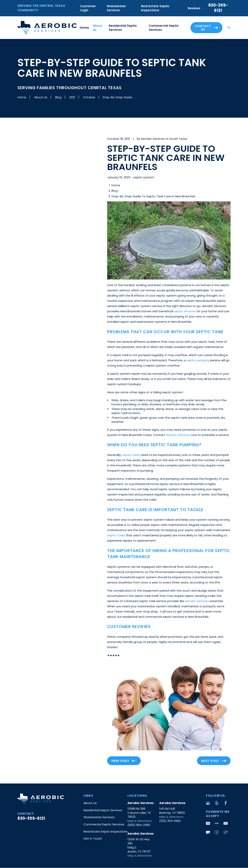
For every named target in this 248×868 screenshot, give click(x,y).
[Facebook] (226, 803)
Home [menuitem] (84, 28)
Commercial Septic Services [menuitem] (164, 28)
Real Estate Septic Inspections (155, 8)
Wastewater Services (116, 8)
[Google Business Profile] (208, 803)
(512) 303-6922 (170, 821)
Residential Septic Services (103, 810)
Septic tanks (116, 535)
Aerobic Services (178, 435)
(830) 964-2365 (139, 825)
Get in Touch (93, 838)
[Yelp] (217, 803)
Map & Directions (140, 821)
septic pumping (198, 360)
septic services (185, 311)
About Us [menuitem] (98, 28)
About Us (90, 803)
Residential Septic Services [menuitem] (123, 28)
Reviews (194, 8)
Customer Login (88, 8)
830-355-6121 (218, 8)
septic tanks (131, 455)
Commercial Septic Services (104, 824)
